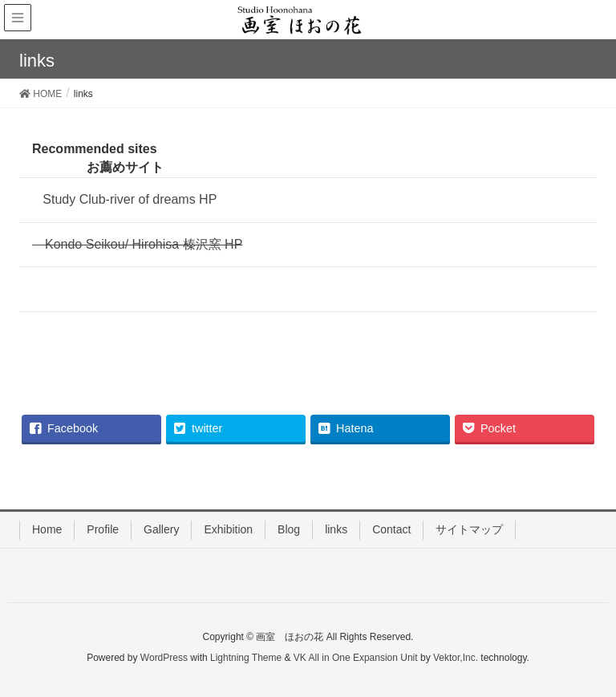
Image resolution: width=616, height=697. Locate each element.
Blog (289, 529)
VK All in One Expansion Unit (356, 658)
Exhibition (228, 529)
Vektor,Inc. (456, 658)
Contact (391, 529)
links (336, 529)
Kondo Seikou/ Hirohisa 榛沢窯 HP (137, 244)
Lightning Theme (246, 658)
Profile (103, 529)
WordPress (164, 658)
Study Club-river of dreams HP (124, 199)
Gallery (161, 529)
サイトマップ (469, 529)
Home (47, 529)
